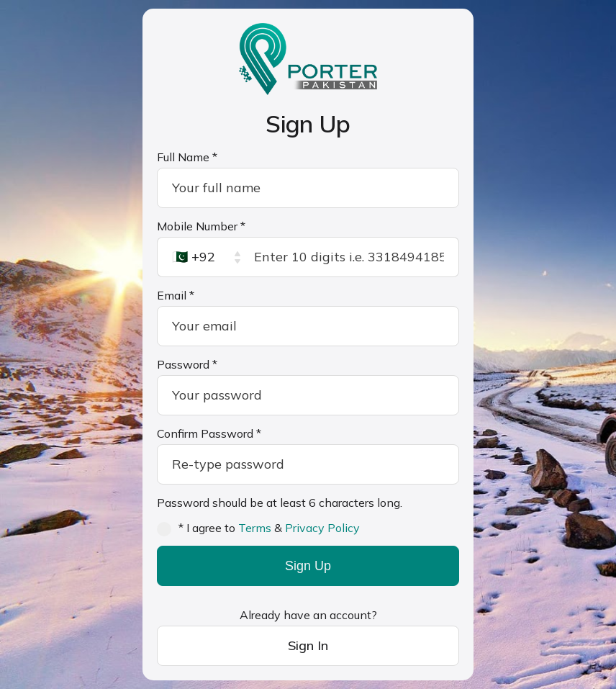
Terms (255, 528)
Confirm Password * (209, 433)
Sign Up (308, 566)
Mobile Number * (201, 226)
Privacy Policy (322, 528)
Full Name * (187, 157)
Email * (176, 295)
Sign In (308, 645)
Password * (187, 364)
